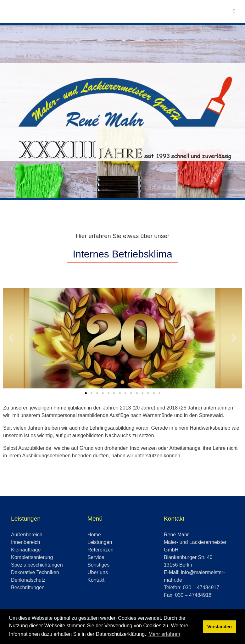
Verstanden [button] (220, 627)
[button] (11, 338)
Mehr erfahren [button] (164, 634)
